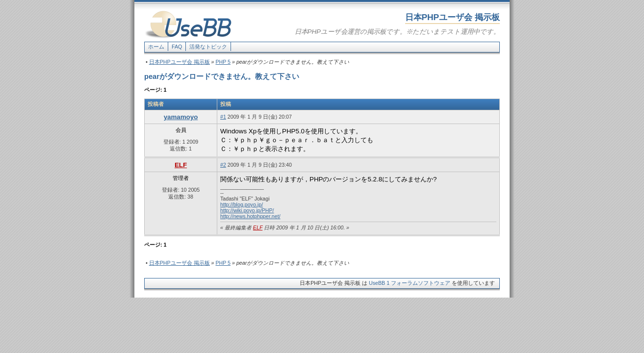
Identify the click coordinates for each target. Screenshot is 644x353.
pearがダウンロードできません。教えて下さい (222, 76)
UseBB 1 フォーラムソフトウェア (410, 283)
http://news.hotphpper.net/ (250, 216)
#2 (223, 165)
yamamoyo (181, 117)
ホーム (156, 47)
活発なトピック (208, 47)
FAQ (177, 47)
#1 (223, 117)
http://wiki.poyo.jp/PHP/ (247, 210)
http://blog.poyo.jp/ (242, 204)
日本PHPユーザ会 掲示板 (180, 62)
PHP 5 (223, 62)
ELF (181, 165)
